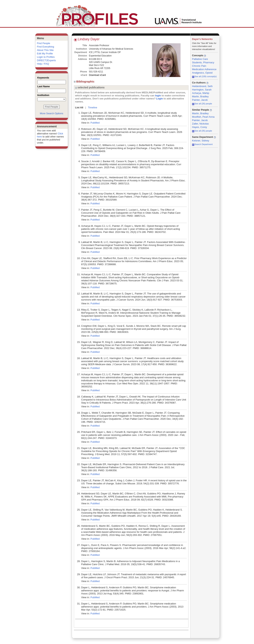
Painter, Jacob (200, 100)
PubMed (95, 123)
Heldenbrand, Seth (202, 86)
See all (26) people (202, 104)
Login (160, 99)
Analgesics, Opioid (202, 73)
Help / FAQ (43, 64)
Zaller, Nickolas (200, 124)
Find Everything (46, 47)
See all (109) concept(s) (204, 76)
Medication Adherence (204, 69)
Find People (44, 43)
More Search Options (52, 113)
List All (79, 107)
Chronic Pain (199, 66)
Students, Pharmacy (203, 62)
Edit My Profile (45, 54)
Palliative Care (200, 59)
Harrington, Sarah (202, 90)
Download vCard (97, 75)
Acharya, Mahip (201, 93)
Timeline (93, 107)
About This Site (45, 50)
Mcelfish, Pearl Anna (203, 117)
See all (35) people (202, 131)
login (158, 96)
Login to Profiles (46, 57)
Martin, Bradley (200, 96)
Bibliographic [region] (85, 81)
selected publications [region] (90, 87)
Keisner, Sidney (201, 141)
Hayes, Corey (200, 127)
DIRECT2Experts (47, 60)
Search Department (202, 144)
